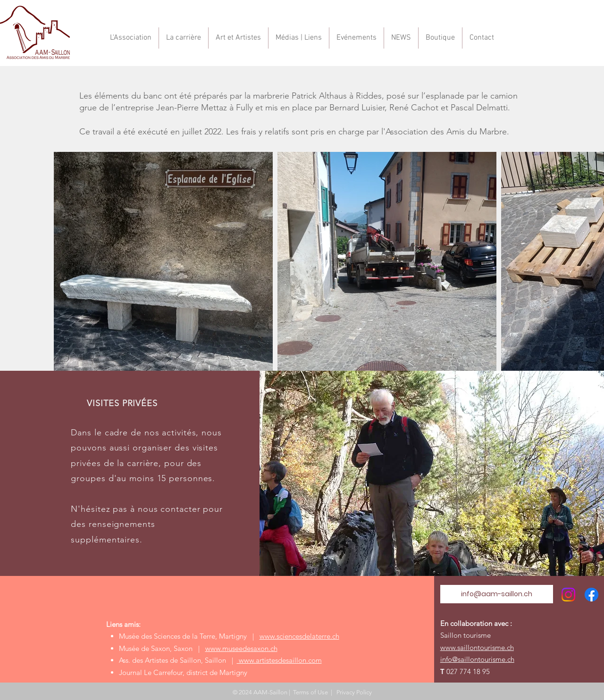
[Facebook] (591, 595)
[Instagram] (568, 595)
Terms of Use (310, 692)
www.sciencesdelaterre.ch (299, 636)
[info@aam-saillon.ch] (497, 594)
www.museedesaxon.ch (241, 648)
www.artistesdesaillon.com (279, 660)
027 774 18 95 (468, 671)
